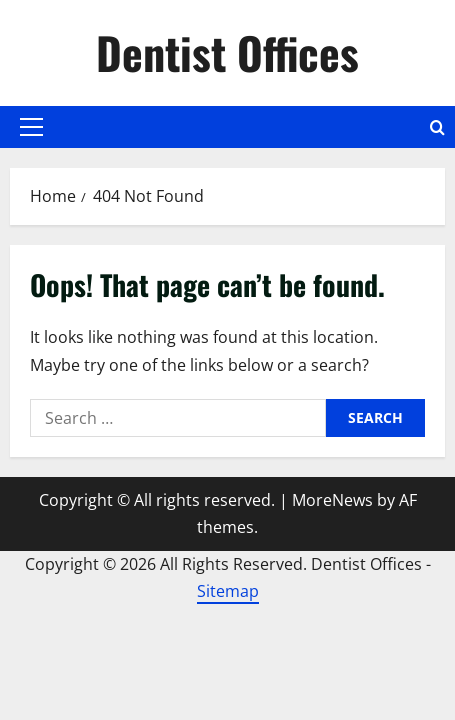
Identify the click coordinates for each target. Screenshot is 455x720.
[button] (31, 127)
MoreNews (332, 500)
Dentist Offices (227, 52)
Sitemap (228, 591)
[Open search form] (437, 127)
